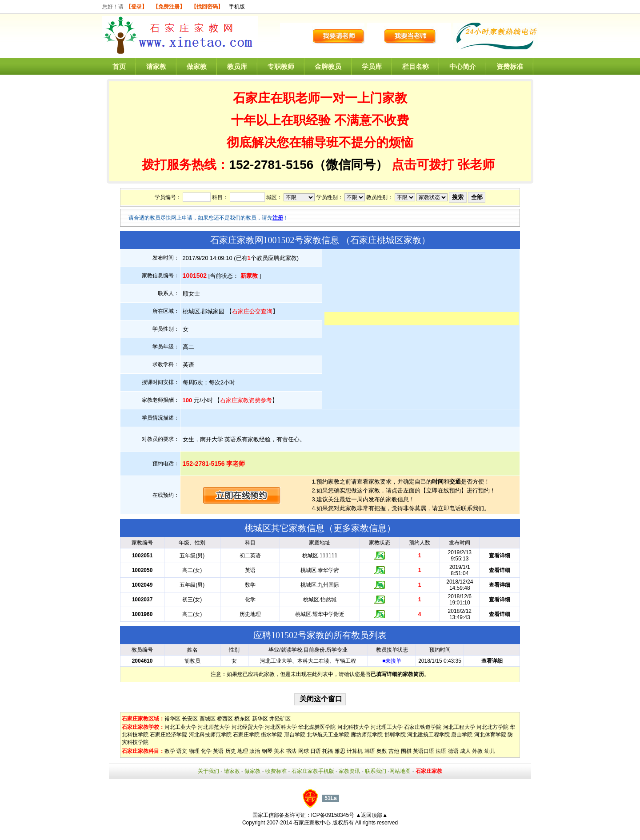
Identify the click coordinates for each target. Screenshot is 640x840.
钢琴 (267, 751)
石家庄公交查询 (252, 311)
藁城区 (208, 719)
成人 (465, 751)
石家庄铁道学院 (423, 727)
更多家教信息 (360, 528)
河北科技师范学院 (210, 735)
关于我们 (208, 771)
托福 (328, 751)
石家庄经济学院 (168, 735)
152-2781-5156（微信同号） (310, 165)
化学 (206, 751)
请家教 (156, 66)
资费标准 (510, 66)
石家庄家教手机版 (313, 771)
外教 (477, 751)
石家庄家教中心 (312, 823)
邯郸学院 (395, 735)
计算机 (355, 751)
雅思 (340, 751)
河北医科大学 (281, 727)
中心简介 (463, 66)
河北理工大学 (387, 727)
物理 (194, 751)
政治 (255, 751)
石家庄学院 (246, 735)
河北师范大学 (214, 727)
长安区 (190, 719)
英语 (218, 751)
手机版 (237, 7)
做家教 (197, 66)
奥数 (382, 751)
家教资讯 (349, 771)
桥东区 (242, 719)
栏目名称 (416, 66)
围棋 (406, 751)
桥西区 (225, 719)
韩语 (370, 751)
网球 (304, 751)
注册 (278, 218)
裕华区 (172, 719)
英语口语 (424, 751)
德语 (453, 751)
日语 (316, 751)
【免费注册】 (169, 7)
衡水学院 (272, 735)
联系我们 (376, 771)
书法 (291, 751)
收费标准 (276, 771)
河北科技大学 (353, 727)
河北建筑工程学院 (428, 735)
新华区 (260, 719)
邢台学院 (295, 735)
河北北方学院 (492, 727)
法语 (441, 751)
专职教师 (281, 66)
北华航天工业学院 (328, 735)
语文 (182, 751)
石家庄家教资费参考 (246, 400)
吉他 (394, 751)
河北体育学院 (490, 735)
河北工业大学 (180, 727)
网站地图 (400, 771)
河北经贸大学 (248, 727)
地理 (243, 751)
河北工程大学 (459, 727)
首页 (119, 66)
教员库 (237, 66)
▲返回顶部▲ (372, 815)
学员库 (372, 66)
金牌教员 (328, 66)
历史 (231, 751)
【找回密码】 (207, 7)
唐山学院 (462, 735)
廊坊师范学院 (367, 735)
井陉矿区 (280, 719)
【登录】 (136, 7)
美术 (279, 751)
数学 (170, 751)
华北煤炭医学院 (317, 727)
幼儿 (490, 751)
